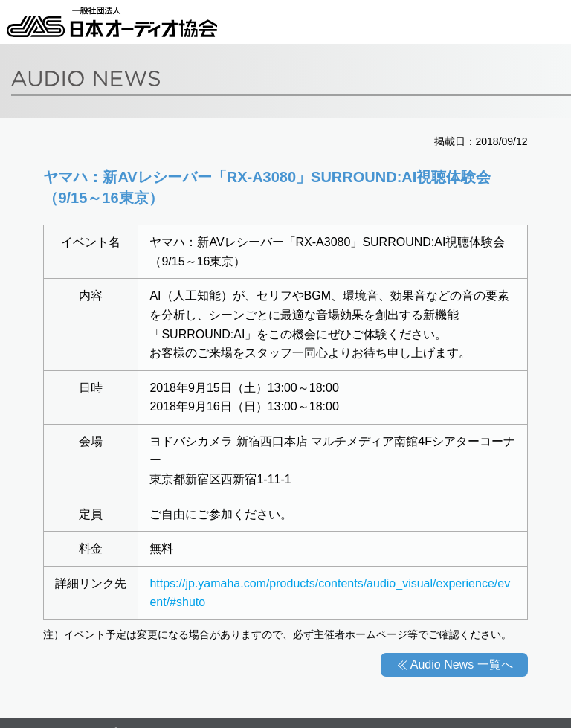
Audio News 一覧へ (462, 664)
